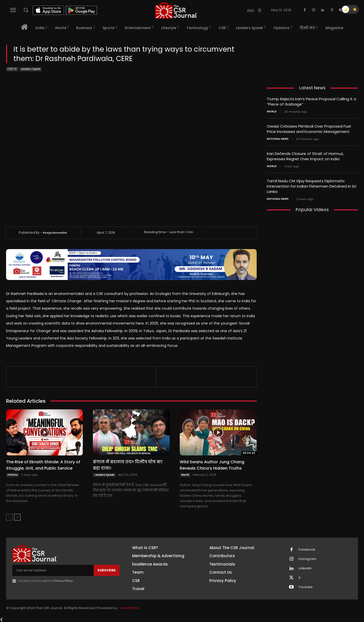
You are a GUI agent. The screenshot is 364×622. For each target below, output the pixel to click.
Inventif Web (130, 608)
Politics (13, 475)
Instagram (307, 559)
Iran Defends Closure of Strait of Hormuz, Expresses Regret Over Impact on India (305, 156)
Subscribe (107, 570)
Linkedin (305, 568)
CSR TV (12, 69)
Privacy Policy (63, 581)
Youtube (306, 587)
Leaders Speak (31, 69)
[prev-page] (9, 517)
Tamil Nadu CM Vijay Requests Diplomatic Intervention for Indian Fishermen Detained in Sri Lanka (311, 186)
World (185, 475)
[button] (26, 10)
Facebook (307, 550)
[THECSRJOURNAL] (177, 11)
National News (278, 139)
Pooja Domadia (55, 233)
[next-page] (17, 517)
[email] (53, 570)
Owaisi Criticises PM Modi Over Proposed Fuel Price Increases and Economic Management (309, 129)
